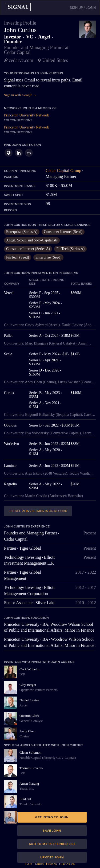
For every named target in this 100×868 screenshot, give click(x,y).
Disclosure (67, 864)
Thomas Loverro (31, 768)
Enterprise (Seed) (49, 257)
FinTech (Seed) (18, 257)
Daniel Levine (29, 700)
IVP (22, 674)
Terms (39, 864)
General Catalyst (31, 721)
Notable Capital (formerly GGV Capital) (48, 758)
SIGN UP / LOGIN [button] (83, 8)
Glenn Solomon (30, 752)
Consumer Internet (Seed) (63, 232)
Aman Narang (29, 783)
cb (29, 153)
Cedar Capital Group (63, 171)
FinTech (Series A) (70, 249)
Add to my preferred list (52, 844)
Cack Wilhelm (29, 669)
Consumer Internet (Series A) (28, 249)
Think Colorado (31, 804)
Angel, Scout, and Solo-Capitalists (32, 240)
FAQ (29, 864)
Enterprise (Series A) (22, 232)
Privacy (51, 864)
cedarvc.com (21, 60)
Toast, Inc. (27, 789)
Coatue (24, 736)
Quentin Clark (29, 716)
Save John (52, 831)
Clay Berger (28, 685)
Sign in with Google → (20, 95)
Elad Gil (25, 799)
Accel (23, 705)
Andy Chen (27, 731)
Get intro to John (52, 817)
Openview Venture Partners (39, 690)
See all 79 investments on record (38, 511)
